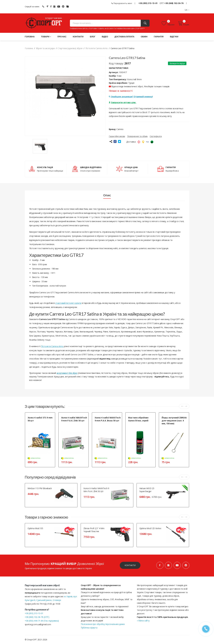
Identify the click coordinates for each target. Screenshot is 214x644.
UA (187, 10)
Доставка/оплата (124, 37)
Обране (168, 23)
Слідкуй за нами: (32, 6)
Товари (46, 37)
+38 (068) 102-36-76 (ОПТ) (37, 617)
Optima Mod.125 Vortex (150, 528)
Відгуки (174, 37)
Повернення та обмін (137, 136)
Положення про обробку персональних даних (103, 624)
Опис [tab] (107, 195)
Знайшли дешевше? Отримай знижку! (131, 97)
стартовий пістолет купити (68, 303)
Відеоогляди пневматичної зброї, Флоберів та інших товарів (139, 86)
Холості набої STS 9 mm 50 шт (40, 419)
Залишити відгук (177, 63)
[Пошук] (145, 23)
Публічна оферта (89, 628)
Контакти (78, 37)
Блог (93, 37)
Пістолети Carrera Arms (52, 346)
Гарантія (159, 37)
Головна (30, 37)
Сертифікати (156, 136)
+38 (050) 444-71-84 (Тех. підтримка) (42, 621)
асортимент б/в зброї (67, 373)
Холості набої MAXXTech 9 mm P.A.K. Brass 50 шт (108, 419)
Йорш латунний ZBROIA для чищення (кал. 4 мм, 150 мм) (174, 421)
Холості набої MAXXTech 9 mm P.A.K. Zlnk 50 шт (74, 419)
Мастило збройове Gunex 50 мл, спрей (138, 419)
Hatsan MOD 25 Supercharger (147, 490)
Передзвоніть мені (122, 3)
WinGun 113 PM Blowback (40, 488)
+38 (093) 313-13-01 (148, 3)
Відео (105, 37)
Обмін (144, 37)
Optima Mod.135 (35, 528)
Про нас (62, 37)
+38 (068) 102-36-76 (174, 3)
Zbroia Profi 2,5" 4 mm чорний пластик (94, 530)
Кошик (184, 23)
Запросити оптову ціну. (123, 102)
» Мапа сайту (143, 621)
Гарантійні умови (117, 136)
